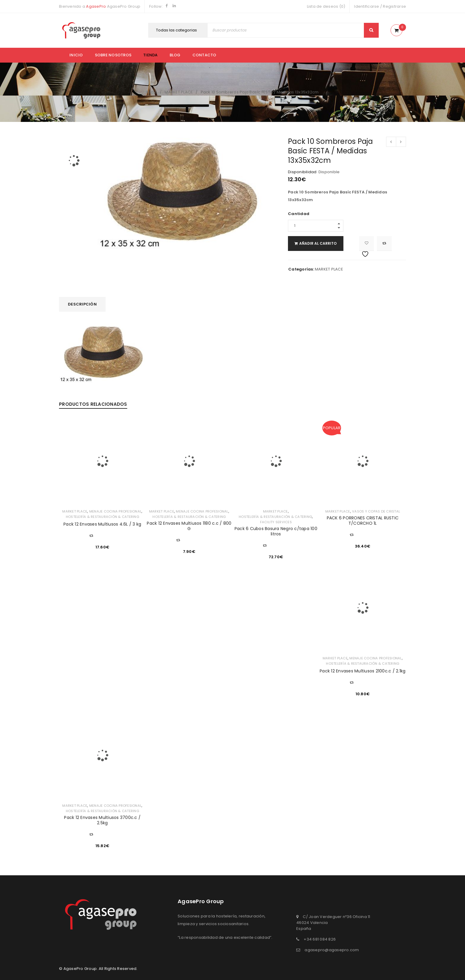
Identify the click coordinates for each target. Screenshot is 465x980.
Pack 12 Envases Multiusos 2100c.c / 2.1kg (363, 671)
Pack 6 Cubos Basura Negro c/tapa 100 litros (276, 531)
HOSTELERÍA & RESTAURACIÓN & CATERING (102, 517)
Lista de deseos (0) (326, 6)
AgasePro (96, 6)
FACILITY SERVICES (276, 522)
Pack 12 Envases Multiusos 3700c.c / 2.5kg (102, 820)
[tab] (82, 304)
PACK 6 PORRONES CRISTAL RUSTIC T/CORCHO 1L (363, 521)
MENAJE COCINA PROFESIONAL (115, 511)
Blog (175, 55)
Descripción (82, 304)
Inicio (76, 55)
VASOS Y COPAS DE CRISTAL (376, 511)
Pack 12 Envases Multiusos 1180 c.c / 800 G (189, 526)
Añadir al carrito (324, 243)
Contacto (204, 55)
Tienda (151, 55)
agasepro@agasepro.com (332, 950)
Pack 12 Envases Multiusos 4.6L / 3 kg (102, 524)
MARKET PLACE (179, 92)
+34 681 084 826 (320, 939)
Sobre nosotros (113, 55)
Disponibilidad (302, 172)
